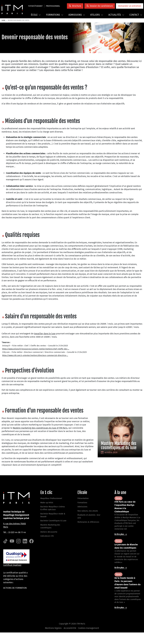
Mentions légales (53, 628)
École (36, 15)
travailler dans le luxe (45, 334)
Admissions (77, 15)
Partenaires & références (88, 522)
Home (3, 20)
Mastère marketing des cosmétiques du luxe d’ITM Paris (40, 428)
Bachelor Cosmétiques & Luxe (53, 521)
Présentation (83, 498)
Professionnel (53, 6)
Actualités (116, 15)
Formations (55, 15)
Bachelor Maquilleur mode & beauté (53, 515)
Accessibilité (70, 628)
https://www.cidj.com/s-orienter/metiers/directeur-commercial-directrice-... (35, 355)
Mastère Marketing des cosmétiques (50, 526)
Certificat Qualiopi (12, 565)
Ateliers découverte (49, 532)
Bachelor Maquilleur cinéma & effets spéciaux (53, 508)
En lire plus (121, 534)
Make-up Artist (47, 503)
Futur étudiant (35, 6)
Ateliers (97, 15)
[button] (75, 6)
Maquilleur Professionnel (51, 498)
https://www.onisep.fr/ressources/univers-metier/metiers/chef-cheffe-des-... (36, 349)
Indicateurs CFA (47, 536)
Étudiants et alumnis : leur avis (89, 516)
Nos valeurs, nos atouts (88, 511)
